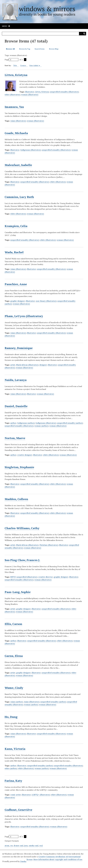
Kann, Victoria (15, 749)
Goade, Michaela (16, 133)
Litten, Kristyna (16, 75)
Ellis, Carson (13, 624)
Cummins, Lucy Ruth (19, 197)
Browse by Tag (25, 49)
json (26, 846)
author (13, 423)
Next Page (25, 60)
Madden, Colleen (16, 499)
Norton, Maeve (15, 438)
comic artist (16, 795)
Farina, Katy (13, 781)
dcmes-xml (18, 846)
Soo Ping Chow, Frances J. (22, 560)
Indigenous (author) (26, 423)
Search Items (40, 49)
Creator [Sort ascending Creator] (23, 65)
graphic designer (18, 301)
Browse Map (54, 49)
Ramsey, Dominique (19, 348)
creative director (45, 577)
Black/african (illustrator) (27, 365)
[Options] (81, 34)
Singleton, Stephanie (19, 467)
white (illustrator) (12, 95)
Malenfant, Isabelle (18, 165)
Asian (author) (17, 702)
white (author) (11, 768)
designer (43, 365)
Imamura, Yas (14, 107)
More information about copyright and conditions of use (58, 859)
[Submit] (84, 34)
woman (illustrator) (30, 95)
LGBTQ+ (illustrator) (41, 795)
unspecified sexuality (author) (70, 423)
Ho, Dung (11, 717)
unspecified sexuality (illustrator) (64, 92)
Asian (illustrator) (18, 121)
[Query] (44, 34)
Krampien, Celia (16, 226)
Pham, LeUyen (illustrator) (24, 316)
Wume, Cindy (14, 688)
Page (11, 60)
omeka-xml (34, 846)
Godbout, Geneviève (18, 810)
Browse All (10, 49)
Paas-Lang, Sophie (18, 592)
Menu (5, 26)
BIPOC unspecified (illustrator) (24, 577)
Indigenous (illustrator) (31, 150)
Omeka (23, 861)
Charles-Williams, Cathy (22, 528)
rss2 (41, 846)
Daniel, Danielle (16, 406)
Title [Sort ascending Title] (15, 65)
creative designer (25, 455)
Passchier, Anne (16, 284)
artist (13, 365)
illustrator (30, 92)
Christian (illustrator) (49, 545)
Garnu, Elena (14, 656)
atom (7, 846)
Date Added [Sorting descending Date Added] (35, 65)
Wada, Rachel (14, 252)
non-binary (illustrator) (46, 301)
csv (11, 846)
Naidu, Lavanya (16, 380)
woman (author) (41, 426)
